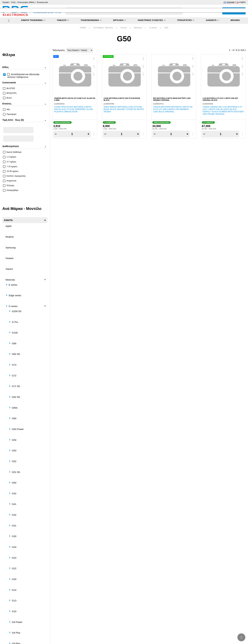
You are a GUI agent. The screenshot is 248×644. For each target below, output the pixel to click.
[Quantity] (72, 134)
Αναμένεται (10, 181)
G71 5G (16, 386)
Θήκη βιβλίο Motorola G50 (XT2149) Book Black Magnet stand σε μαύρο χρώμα (124, 109)
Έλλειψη (9, 185)
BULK (8, 98)
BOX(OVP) (10, 93)
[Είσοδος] (218, 11)
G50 (166, 28)
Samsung (11, 248)
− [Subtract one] (56, 134)
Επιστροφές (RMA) (26, 2)
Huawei (9, 258)
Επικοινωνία (42, 2)
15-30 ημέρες (11, 171)
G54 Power (18, 429)
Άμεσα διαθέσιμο (12, 152)
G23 (14, 558)
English (242, 2)
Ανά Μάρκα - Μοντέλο (103, 28)
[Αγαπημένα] (211, 11)
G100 (15, 333)
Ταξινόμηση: (59, 50)
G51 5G (16, 472)
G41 (14, 504)
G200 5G (17, 311)
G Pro (15, 322)
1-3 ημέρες (10, 157)
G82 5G (16, 354)
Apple (9, 226)
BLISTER (9, 88)
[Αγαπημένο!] (94, 66)
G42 (14, 493)
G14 (14, 590)
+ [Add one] (88, 134)
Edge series (15, 295)
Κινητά (123, 28)
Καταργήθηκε (11, 190)
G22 (14, 568)
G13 (14, 601)
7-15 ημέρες (10, 166)
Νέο (7, 109)
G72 (14, 376)
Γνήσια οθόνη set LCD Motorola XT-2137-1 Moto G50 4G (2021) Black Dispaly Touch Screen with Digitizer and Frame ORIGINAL (223, 110)
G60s (15, 408)
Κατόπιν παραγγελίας (14, 176)
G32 (14, 515)
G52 (14, 461)
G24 (14, 547)
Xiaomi (9, 269)
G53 (14, 450)
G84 (14, 343)
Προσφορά (10, 114)
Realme (10, 237)
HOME (83, 28)
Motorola (138, 28)
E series (13, 285)
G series (153, 28)
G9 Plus (16, 633)
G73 (14, 365)
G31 (14, 526)
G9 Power (17, 622)
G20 (14, 579)
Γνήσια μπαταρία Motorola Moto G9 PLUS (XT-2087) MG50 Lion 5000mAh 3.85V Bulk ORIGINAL (173, 109)
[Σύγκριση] (204, 11)
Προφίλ (6, 2)
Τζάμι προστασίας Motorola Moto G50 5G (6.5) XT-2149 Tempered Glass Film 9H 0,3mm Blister (74, 109)
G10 (14, 611)
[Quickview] (94, 59)
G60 (14, 418)
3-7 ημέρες (10, 162)
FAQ (13, 2)
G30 (14, 536)
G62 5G (16, 397)
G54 (14, 440)
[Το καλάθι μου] (234, 11)
